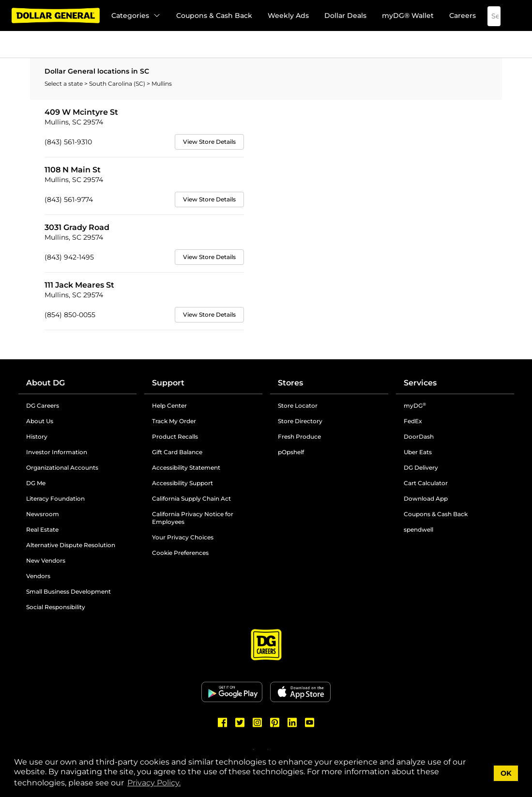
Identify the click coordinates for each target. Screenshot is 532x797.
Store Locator (298, 406)
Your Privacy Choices (183, 537)
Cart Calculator (426, 483)
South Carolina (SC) (118, 84)
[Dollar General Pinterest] (275, 722)
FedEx (413, 421)
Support (168, 383)
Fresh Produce (299, 437)
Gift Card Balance (177, 452)
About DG (46, 383)
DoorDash (419, 437)
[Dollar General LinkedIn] (292, 722)
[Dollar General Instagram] (258, 722)
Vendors (38, 576)
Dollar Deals (345, 15)
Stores (290, 383)
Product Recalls (175, 437)
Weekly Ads (288, 15)
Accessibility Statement (186, 467)
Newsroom (43, 514)
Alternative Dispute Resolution (71, 545)
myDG (415, 406)
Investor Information (57, 452)
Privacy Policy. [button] (154, 783)
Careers (463, 15)
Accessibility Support (182, 483)
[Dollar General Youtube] (310, 722)
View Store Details (209, 142)
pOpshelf (291, 452)
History (37, 437)
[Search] (487, 16)
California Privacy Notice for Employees (193, 518)
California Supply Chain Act (191, 498)
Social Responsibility (56, 607)
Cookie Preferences (180, 553)
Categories (136, 15)
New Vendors (46, 560)
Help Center (169, 406)
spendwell (418, 529)
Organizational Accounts (62, 467)
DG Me (36, 483)
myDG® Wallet (408, 15)
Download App (426, 498)
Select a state (64, 84)
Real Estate (42, 529)
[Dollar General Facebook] (223, 722)
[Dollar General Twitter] (240, 722)
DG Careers (43, 406)
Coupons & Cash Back (214, 15)
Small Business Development (68, 591)
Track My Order (174, 421)
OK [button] (506, 773)
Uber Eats (418, 452)
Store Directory (300, 421)
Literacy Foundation (55, 498)
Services (420, 383)
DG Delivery (421, 467)
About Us (40, 421)
